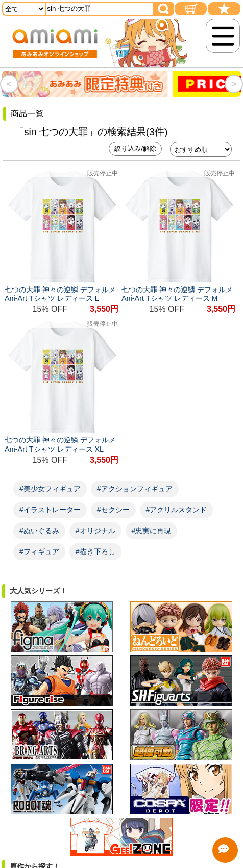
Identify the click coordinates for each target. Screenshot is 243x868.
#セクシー (113, 510)
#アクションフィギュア (135, 489)
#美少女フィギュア (50, 489)
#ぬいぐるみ (39, 531)
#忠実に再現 (152, 531)
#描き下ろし (95, 551)
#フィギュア (39, 551)
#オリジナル (95, 531)
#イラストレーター (50, 510)
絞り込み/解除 (135, 149)
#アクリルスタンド (177, 510)
